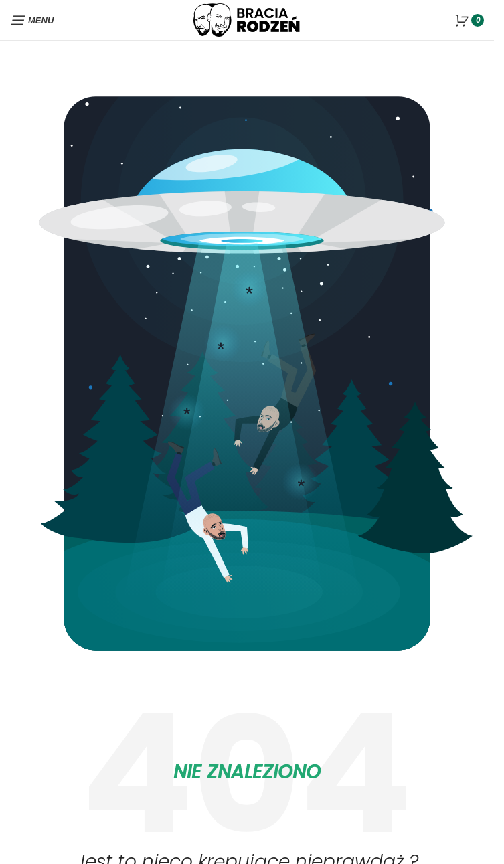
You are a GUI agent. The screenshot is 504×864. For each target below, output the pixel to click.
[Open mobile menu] (32, 20)
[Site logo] (247, 19)
